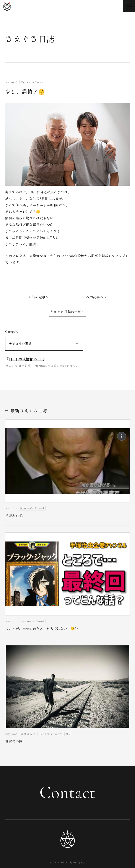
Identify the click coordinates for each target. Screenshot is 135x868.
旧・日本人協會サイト (26, 359)
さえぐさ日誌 (30, 39)
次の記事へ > (96, 297)
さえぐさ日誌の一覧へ (67, 312)
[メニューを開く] (129, 6)
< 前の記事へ (39, 297)
